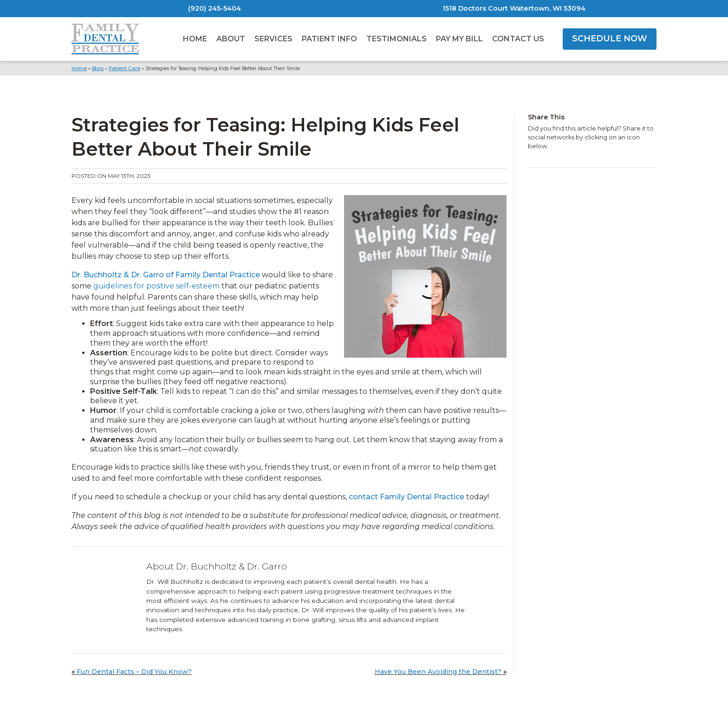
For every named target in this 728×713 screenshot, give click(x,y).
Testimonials (396, 39)
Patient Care (124, 69)
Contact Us (518, 39)
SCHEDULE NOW (610, 39)
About (231, 39)
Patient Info (329, 39)
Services (273, 39)
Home (195, 39)
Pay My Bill (459, 39)
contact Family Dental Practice (406, 497)
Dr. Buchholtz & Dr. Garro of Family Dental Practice (166, 275)
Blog (98, 69)
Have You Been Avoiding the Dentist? (438, 672)
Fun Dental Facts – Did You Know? (134, 672)
